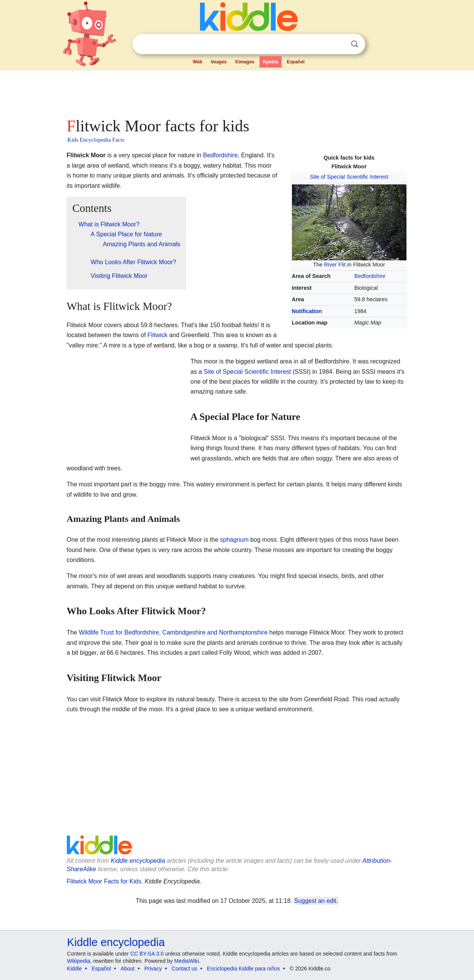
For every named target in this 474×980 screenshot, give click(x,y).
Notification (307, 311)
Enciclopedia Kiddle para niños (243, 969)
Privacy (153, 969)
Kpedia (271, 62)
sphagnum (235, 540)
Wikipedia (79, 961)
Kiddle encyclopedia (138, 861)
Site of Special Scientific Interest (349, 177)
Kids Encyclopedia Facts (96, 140)
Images (219, 62)
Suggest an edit (315, 901)
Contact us (185, 969)
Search (355, 44)
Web (197, 62)
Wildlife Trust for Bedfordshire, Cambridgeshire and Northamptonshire (173, 632)
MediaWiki (187, 961)
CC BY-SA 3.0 (147, 954)
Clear (339, 44)
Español (296, 62)
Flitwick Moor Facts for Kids (104, 881)
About (128, 969)
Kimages (245, 62)
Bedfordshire (370, 276)
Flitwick (157, 335)
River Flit (335, 265)
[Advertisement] (237, 92)
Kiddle (75, 969)
